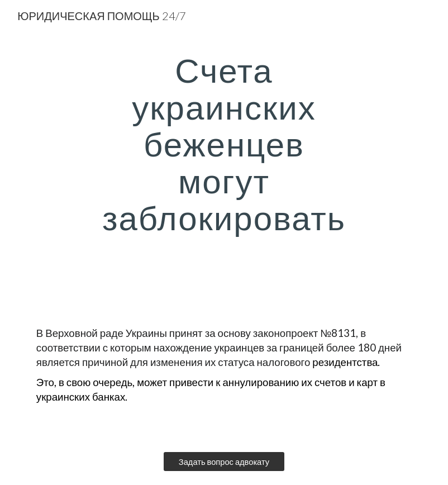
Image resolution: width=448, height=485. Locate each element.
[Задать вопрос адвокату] (224, 462)
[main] (224, 162)
